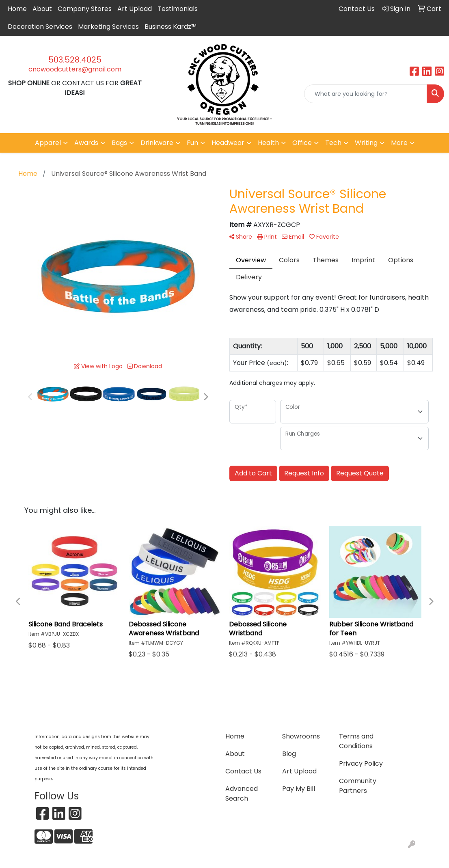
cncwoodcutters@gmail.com (75, 69)
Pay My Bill (299, 789)
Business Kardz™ (171, 27)
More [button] (399, 143)
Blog (289, 754)
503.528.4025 (75, 60)
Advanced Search (242, 794)
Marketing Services (108, 27)
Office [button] (302, 143)
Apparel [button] (48, 143)
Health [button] (268, 143)
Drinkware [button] (157, 143)
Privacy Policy (361, 763)
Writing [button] (366, 143)
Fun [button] (192, 143)
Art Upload (135, 9)
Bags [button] (119, 143)
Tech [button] (333, 143)
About (42, 9)
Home (17, 9)
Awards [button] (86, 143)
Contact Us (243, 771)
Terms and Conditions (356, 741)
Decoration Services (40, 27)
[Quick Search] (366, 94)
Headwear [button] (228, 143)
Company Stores (85, 9)
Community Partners (358, 786)
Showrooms (301, 736)
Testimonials (178, 9)
